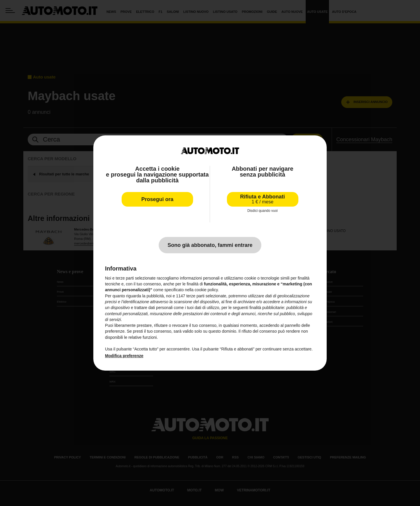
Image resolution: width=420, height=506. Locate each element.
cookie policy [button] (206, 290)
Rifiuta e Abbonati (262, 199)
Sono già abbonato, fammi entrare (210, 245)
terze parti (195, 296)
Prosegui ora (157, 199)
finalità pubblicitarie (267, 308)
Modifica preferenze (124, 356)
